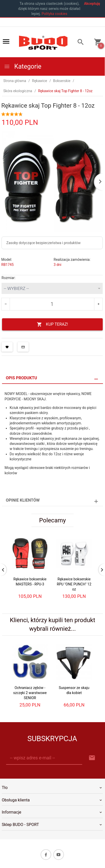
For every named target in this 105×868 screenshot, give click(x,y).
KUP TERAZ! (52, 324)
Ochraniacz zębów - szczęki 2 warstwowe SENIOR (30, 693)
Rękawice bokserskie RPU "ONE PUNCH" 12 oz (74, 584)
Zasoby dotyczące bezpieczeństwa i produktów (43, 243)
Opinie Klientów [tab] (23, 500)
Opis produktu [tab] (21, 378)
